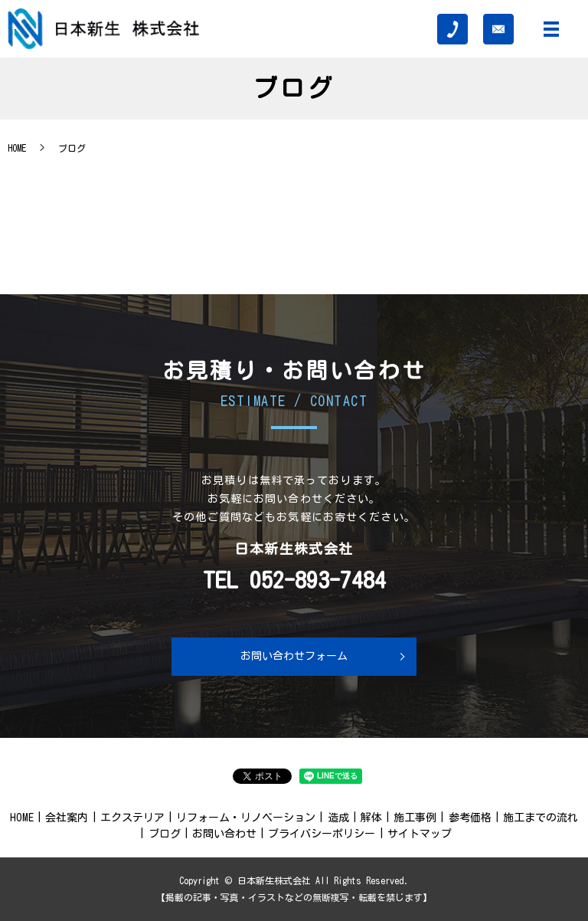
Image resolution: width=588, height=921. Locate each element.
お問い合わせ (224, 834)
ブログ (165, 834)
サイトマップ (420, 834)
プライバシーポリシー (322, 834)
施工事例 (415, 818)
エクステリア (132, 818)
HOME (17, 148)
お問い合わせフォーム (294, 656)
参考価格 (470, 818)
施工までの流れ (541, 818)
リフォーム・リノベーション (246, 818)
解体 (371, 818)
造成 (338, 818)
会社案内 (67, 818)
